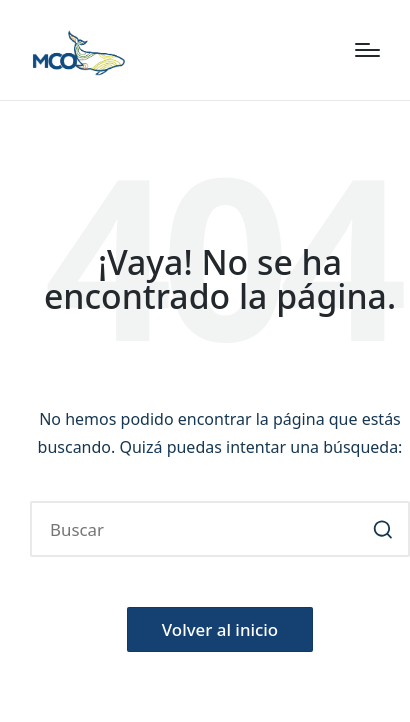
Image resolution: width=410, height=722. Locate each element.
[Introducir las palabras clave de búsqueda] (220, 529)
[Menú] (367, 50)
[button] (382, 529)
